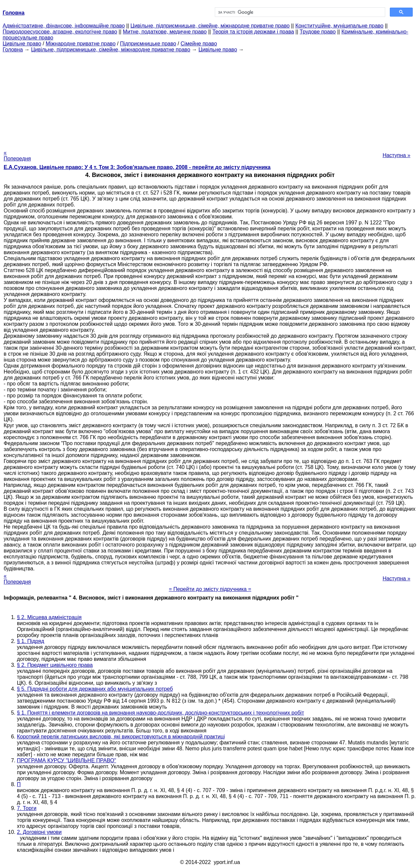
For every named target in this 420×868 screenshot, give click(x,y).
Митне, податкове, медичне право (165, 32)
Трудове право (318, 32)
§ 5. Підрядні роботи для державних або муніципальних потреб (95, 689)
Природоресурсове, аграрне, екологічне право (60, 32)
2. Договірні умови (39, 832)
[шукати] (300, 12)
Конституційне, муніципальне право (339, 26)
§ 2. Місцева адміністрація (49, 617)
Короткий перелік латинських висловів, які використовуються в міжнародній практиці (121, 737)
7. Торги (27, 808)
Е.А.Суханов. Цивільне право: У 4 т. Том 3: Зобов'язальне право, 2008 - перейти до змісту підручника (137, 167)
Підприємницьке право (148, 44)
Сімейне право (199, 44)
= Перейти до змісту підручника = (210, 589)
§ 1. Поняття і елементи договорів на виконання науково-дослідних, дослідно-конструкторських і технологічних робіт (160, 713)
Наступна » (396, 155)
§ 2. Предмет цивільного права (55, 665)
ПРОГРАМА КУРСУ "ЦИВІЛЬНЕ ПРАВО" (66, 760)
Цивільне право (22, 44)
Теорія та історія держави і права (253, 32)
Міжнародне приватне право (81, 44)
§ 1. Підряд (30, 641)
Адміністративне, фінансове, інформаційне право (64, 26)
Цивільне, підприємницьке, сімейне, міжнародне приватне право (210, 26)
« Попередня (17, 156)
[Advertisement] (210, 99)
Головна (13, 50)
